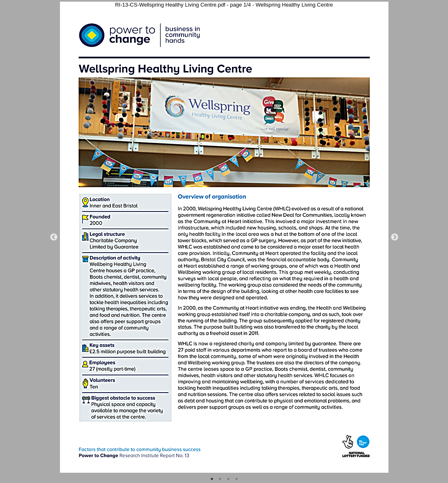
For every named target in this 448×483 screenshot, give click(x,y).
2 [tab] (220, 479)
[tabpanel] (224, 237)
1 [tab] (212, 479)
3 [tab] (228, 479)
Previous (54, 237)
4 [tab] (237, 479)
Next (395, 237)
